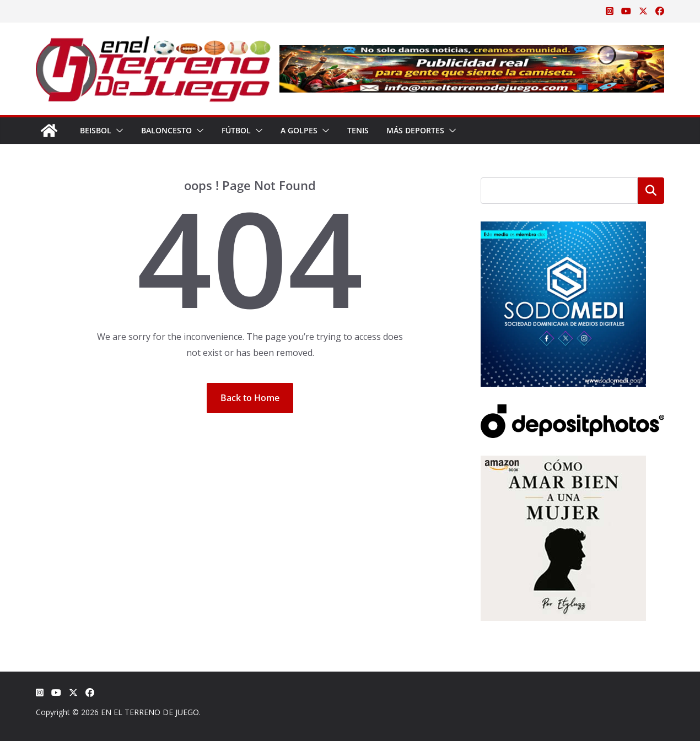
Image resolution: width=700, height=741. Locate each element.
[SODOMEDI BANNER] (563, 228)
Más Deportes (415, 130)
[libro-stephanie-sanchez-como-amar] (563, 463)
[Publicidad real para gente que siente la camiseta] (472, 53)
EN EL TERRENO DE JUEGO (150, 712)
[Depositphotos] (572, 411)
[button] (117, 131)
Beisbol (96, 130)
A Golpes (299, 130)
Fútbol (236, 130)
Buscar (651, 191)
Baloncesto (166, 130)
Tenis (358, 130)
